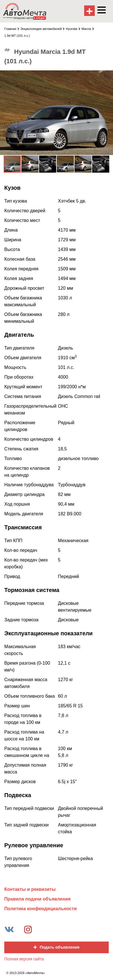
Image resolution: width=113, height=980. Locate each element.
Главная (12, 29)
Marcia (88, 29)
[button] (108, 75)
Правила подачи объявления (38, 899)
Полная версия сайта (24, 959)
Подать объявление (56, 947)
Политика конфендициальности (41, 909)
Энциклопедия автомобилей (42, 29)
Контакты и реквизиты (30, 889)
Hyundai (73, 29)
